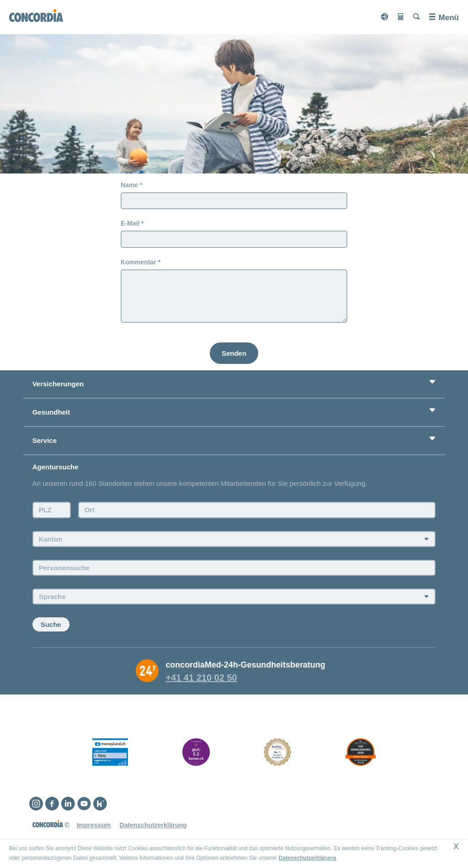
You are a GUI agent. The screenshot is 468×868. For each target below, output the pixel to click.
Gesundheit (51, 412)
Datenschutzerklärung (307, 858)
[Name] (234, 201)
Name (129, 185)
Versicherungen (58, 384)
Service (45, 440)
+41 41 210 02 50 (201, 678)
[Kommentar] (234, 296)
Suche (51, 624)
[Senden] (234, 353)
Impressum (93, 825)
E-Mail (130, 223)
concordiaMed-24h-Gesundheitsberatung (245, 665)
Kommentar (138, 262)
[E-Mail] (234, 239)
